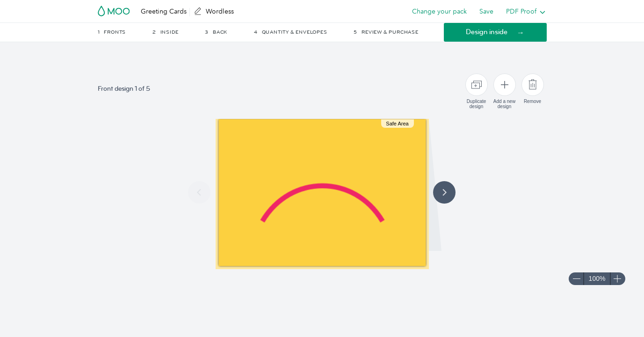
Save (486, 11)
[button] (124, 32)
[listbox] (524, 11)
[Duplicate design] (477, 85)
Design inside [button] (487, 32)
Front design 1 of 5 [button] (124, 89)
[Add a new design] (505, 85)
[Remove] (533, 85)
